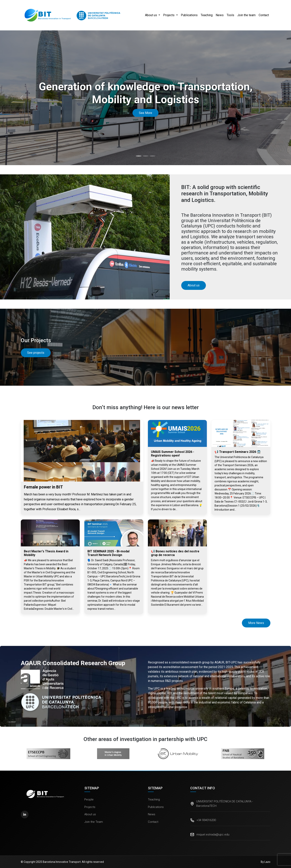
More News (256, 623)
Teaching (207, 15)
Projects (90, 807)
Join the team (246, 15)
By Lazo (266, 862)
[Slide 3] (153, 156)
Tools (230, 15)
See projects (36, 353)
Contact (264, 15)
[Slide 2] (146, 156)
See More (145, 113)
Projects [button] (169, 15)
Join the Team (94, 822)
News (220, 15)
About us (90, 814)
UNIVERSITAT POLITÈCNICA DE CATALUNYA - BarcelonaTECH (225, 804)
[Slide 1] (139, 156)
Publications (189, 15)
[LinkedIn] (25, 814)
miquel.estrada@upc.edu (213, 835)
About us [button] (151, 15)
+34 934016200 (206, 820)
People (89, 799)
